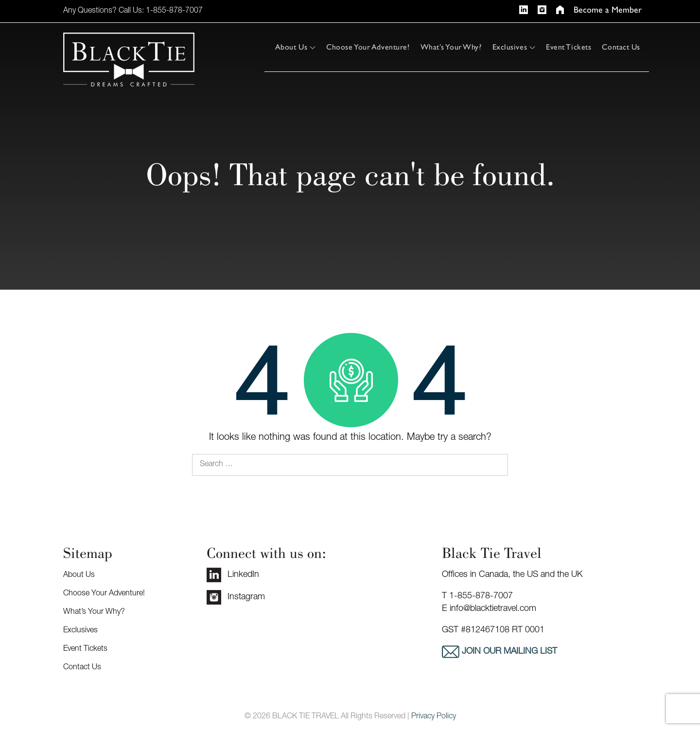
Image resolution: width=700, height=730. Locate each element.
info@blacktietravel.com (493, 609)
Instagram (236, 597)
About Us (295, 47)
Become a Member (608, 10)
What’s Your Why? (451, 47)
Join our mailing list (508, 652)
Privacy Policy (434, 717)
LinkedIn (233, 575)
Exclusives (514, 47)
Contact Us (621, 47)
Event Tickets (569, 47)
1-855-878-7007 (174, 11)
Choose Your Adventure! (368, 47)
